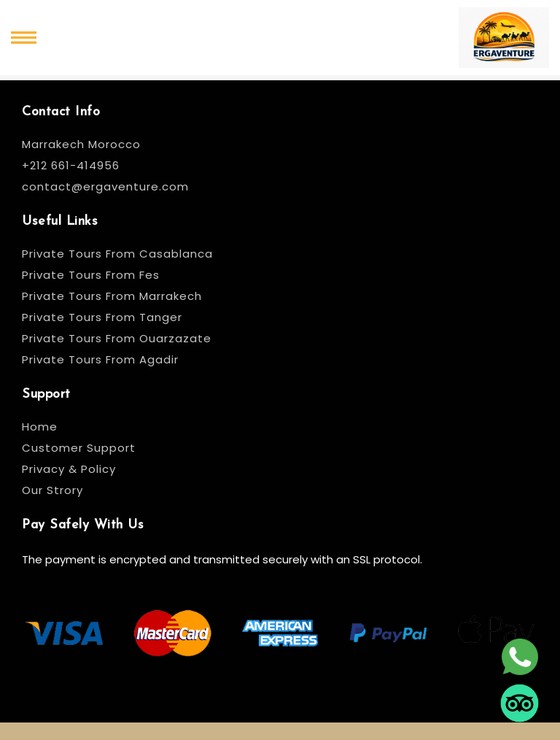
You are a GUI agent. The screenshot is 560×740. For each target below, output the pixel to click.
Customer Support (79, 448)
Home (40, 427)
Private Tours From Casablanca (119, 254)
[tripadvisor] (520, 702)
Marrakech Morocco (81, 144)
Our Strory (52, 490)
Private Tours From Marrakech (112, 296)
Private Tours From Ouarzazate (117, 338)
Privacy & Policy (69, 469)
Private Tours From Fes (91, 275)
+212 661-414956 (71, 165)
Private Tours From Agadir (100, 359)
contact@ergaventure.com (105, 186)
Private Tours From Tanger (102, 317)
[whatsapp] (520, 655)
